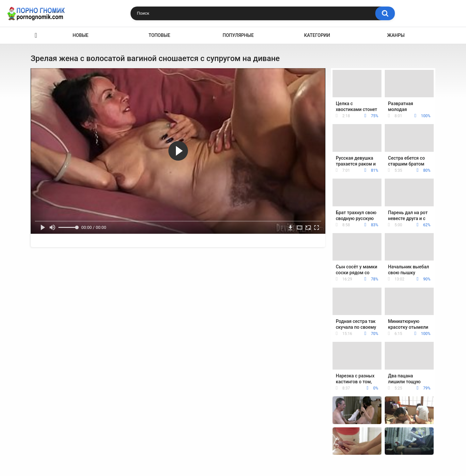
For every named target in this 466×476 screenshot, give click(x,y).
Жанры (396, 35)
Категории (317, 35)
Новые (81, 35)
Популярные (238, 35)
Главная (36, 35)
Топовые (159, 35)
